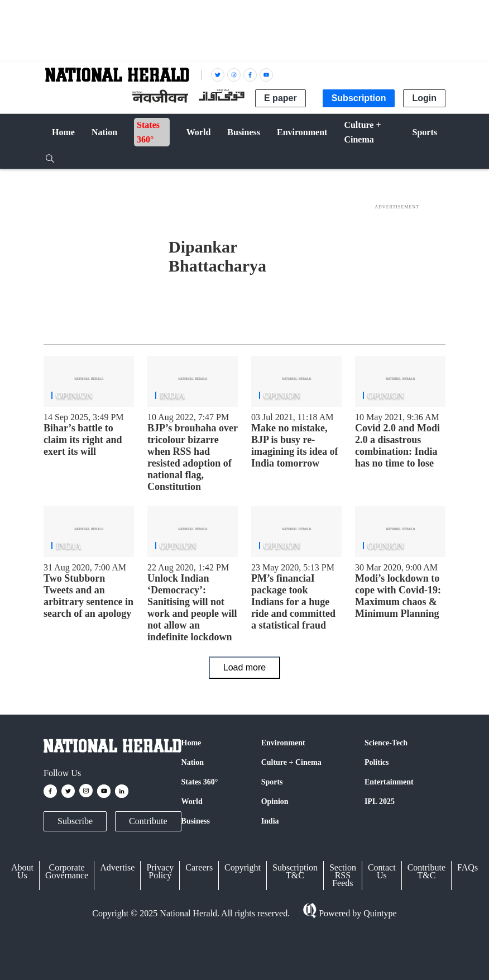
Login (424, 98)
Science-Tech (386, 743)
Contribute (148, 821)
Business (196, 821)
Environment (283, 743)
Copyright (243, 867)
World (192, 801)
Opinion (275, 801)
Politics (377, 762)
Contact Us (382, 871)
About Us (22, 871)
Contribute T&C (426, 871)
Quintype (379, 913)
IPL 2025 (380, 801)
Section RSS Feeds (343, 875)
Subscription (359, 98)
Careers (199, 867)
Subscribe (75, 821)
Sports (272, 782)
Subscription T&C (295, 871)
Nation (193, 762)
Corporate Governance (67, 871)
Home (191, 743)
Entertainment (389, 782)
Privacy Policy (160, 871)
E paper (281, 98)
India (270, 821)
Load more (245, 667)
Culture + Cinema (291, 762)
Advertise (117, 867)
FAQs (468, 867)
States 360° (200, 782)
